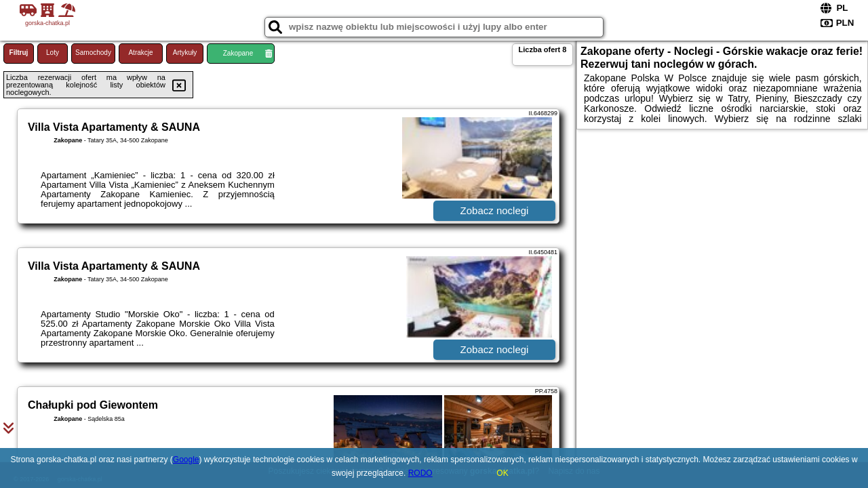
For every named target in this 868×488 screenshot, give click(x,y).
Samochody (93, 53)
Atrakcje (140, 53)
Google (186, 460)
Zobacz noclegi (495, 210)
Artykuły (185, 53)
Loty (53, 53)
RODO (420, 473)
